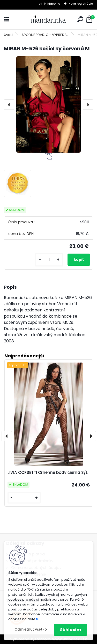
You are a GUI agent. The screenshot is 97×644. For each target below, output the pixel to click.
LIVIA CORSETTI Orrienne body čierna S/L (48, 472)
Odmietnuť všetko (31, 629)
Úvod (8, 35)
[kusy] (49, 260)
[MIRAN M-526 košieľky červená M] (48, 105)
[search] (80, 19)
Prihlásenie (52, 4)
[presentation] (9, 105)
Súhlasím (70, 630)
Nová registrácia (81, 4)
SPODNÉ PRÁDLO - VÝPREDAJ (45, 35)
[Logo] (49, 19)
